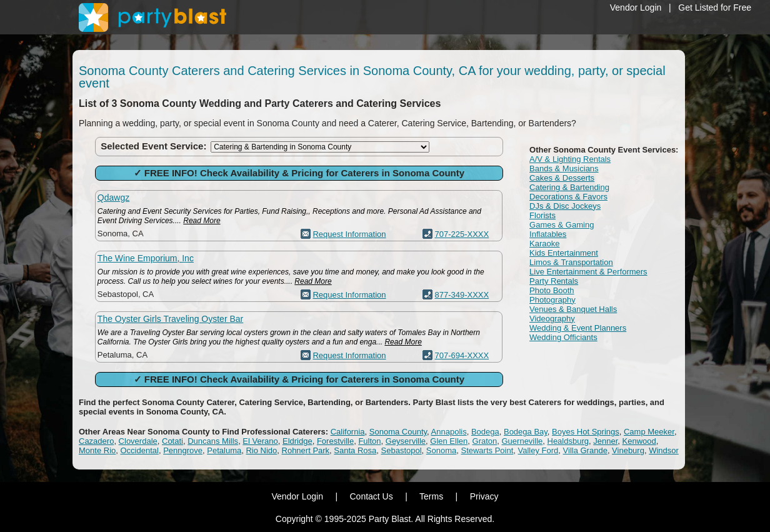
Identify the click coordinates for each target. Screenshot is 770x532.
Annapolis (449, 432)
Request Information (349, 234)
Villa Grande (585, 450)
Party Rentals (554, 281)
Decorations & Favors (568, 197)
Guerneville (522, 441)
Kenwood (639, 441)
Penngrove (183, 450)
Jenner (605, 441)
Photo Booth (552, 290)
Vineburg (628, 450)
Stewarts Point (487, 450)
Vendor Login (636, 8)
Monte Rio (97, 450)
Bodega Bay (526, 432)
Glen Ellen (449, 441)
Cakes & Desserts (562, 178)
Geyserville (406, 441)
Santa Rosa (355, 450)
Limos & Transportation (571, 262)
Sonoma (441, 450)
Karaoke (544, 243)
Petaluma (224, 450)
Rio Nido (261, 450)
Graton (485, 441)
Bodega (485, 432)
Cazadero (96, 441)
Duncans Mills (213, 441)
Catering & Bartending (569, 187)
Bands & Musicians (564, 168)
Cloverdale (138, 441)
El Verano (260, 441)
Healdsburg (568, 441)
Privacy (484, 496)
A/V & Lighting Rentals (570, 159)
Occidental (139, 450)
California (348, 432)
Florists (542, 215)
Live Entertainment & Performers (588, 272)
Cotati (172, 441)
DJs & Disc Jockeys (565, 206)
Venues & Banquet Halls (573, 309)
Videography (552, 319)
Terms (431, 496)
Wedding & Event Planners (578, 328)
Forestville (335, 441)
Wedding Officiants (563, 337)
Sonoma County (398, 432)
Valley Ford (538, 450)
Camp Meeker (649, 432)
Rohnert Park (306, 450)
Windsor (664, 450)
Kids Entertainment (564, 253)
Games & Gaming (562, 225)
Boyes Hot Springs (586, 432)
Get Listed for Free (715, 8)
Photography (552, 300)
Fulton (369, 441)
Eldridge (297, 441)
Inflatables (548, 234)
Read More (202, 221)
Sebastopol (402, 450)
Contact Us (371, 496)
